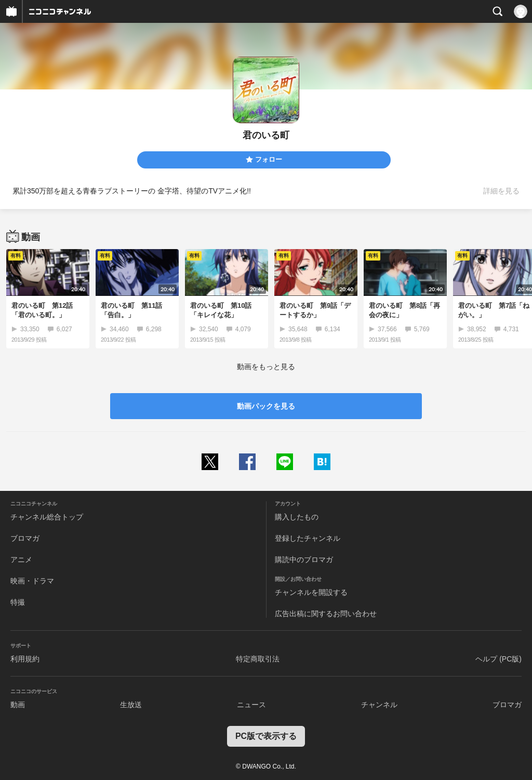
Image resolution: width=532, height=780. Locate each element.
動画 (18, 705)
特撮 (18, 602)
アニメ (21, 560)
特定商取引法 (258, 659)
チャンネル (379, 705)
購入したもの (297, 517)
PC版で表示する (266, 736)
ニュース (251, 705)
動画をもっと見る (266, 367)
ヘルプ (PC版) (498, 659)
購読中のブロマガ (304, 560)
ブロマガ (25, 538)
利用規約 (25, 659)
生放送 (131, 705)
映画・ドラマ (32, 581)
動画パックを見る (266, 406)
